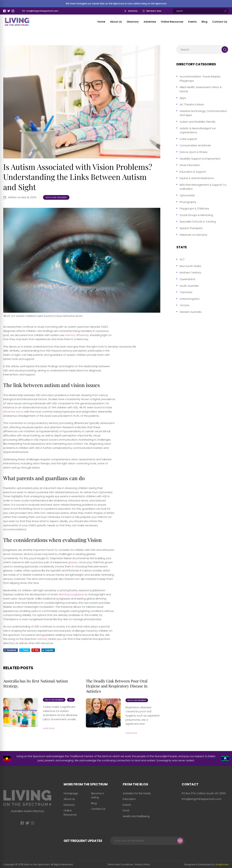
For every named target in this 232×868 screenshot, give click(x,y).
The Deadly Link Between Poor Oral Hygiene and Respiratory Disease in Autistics (117, 686)
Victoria (184, 305)
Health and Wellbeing (56, 197)
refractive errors (13, 412)
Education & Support (193, 172)
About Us (116, 22)
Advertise (133, 11)
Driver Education (190, 165)
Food (126, 810)
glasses (73, 562)
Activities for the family (137, 793)
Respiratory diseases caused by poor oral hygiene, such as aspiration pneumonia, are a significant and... (143, 716)
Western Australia (191, 312)
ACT (182, 260)
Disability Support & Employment (200, 159)
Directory (133, 22)
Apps (183, 98)
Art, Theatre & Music (192, 104)
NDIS (71, 700)
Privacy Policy (142, 864)
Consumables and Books (195, 145)
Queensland (187, 279)
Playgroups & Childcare (194, 209)
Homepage (71, 793)
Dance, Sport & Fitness (194, 152)
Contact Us (220, 22)
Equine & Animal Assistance (197, 178)
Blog (204, 22)
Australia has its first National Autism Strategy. (36, 683)
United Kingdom (190, 299)
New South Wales (190, 266)
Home (101, 22)
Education (129, 799)
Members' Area (154, 11)
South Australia (189, 286)
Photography (188, 202)
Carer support (188, 139)
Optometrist (187, 195)
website (42, 639)
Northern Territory (190, 273)
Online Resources (172, 22)
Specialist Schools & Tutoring (198, 222)
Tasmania (186, 292)
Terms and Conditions (120, 864)
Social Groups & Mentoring (196, 215)
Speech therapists (191, 228)
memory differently (77, 335)
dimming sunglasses (71, 594)
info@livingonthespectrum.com (42, 11)
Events (192, 22)
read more (49, 728)
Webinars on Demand (193, 235)
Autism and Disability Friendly (198, 122)
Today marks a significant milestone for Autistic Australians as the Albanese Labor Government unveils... (60, 713)
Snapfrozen (222, 864)
